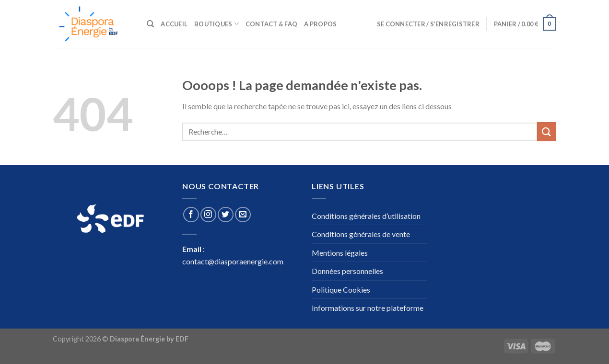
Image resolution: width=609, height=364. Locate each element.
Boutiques (217, 24)
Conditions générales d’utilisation (366, 216)
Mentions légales (340, 253)
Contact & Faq (271, 24)
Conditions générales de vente (361, 234)
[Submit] (547, 131)
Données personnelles (347, 271)
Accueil (174, 24)
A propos (320, 24)
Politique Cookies (341, 290)
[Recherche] (150, 24)
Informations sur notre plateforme (368, 308)
